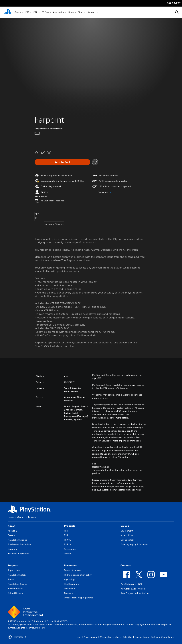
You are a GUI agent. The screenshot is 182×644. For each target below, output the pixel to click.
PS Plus (45, 12)
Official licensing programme (79, 598)
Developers (70, 588)
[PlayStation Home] (8, 12)
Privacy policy (90, 637)
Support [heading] (13, 565)
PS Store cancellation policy (78, 575)
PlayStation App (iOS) (131, 584)
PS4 (35, 12)
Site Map (128, 637)
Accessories (59, 12)
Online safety (127, 540)
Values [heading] (125, 526)
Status (11, 579)
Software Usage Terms (163, 637)
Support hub (14, 570)
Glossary (68, 593)
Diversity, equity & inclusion (134, 544)
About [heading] (11, 526)
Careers (11, 535)
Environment (127, 531)
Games (18, 12)
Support (91, 12)
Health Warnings (101, 467)
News (71, 12)
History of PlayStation (18, 553)
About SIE (12, 531)
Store (81, 12)
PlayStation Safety (17, 575)
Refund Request (16, 593)
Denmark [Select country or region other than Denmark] (18, 637)
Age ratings (70, 579)
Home (11, 517)
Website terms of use (110, 637)
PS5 (27, 12)
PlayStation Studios (17, 540)
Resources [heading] (70, 565)
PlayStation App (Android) (133, 589)
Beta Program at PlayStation (134, 593)
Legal (78, 637)
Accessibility (127, 535)
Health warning (72, 584)
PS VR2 (68, 540)
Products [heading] (70, 526)
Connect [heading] (126, 565)
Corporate (13, 549)
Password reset (15, 588)
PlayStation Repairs (17, 584)
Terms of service (72, 570)
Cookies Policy (142, 637)
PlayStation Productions (19, 544)
